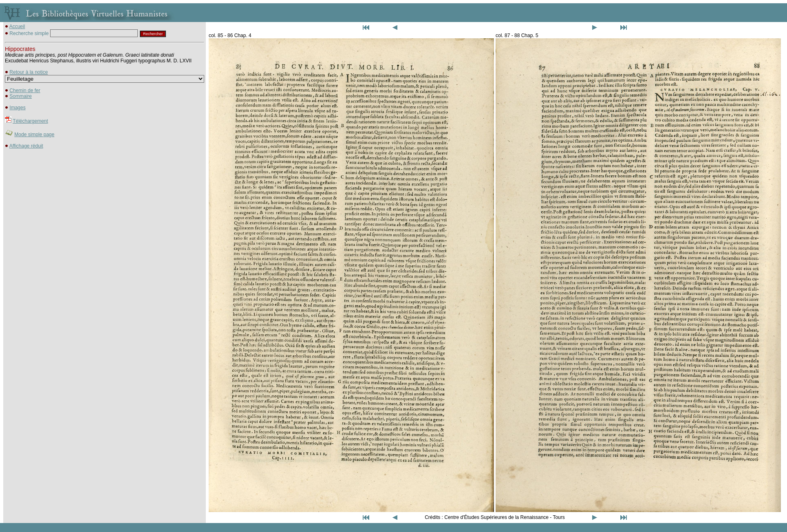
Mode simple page (34, 135)
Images (17, 108)
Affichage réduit (26, 146)
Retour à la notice (29, 72)
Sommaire (21, 96)
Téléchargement (30, 121)
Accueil (17, 26)
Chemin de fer (25, 91)
